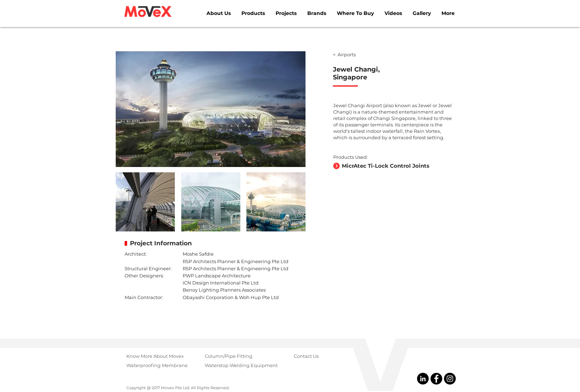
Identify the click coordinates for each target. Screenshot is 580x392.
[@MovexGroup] (450, 379)
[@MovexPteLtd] (436, 379)
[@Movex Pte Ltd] (423, 379)
